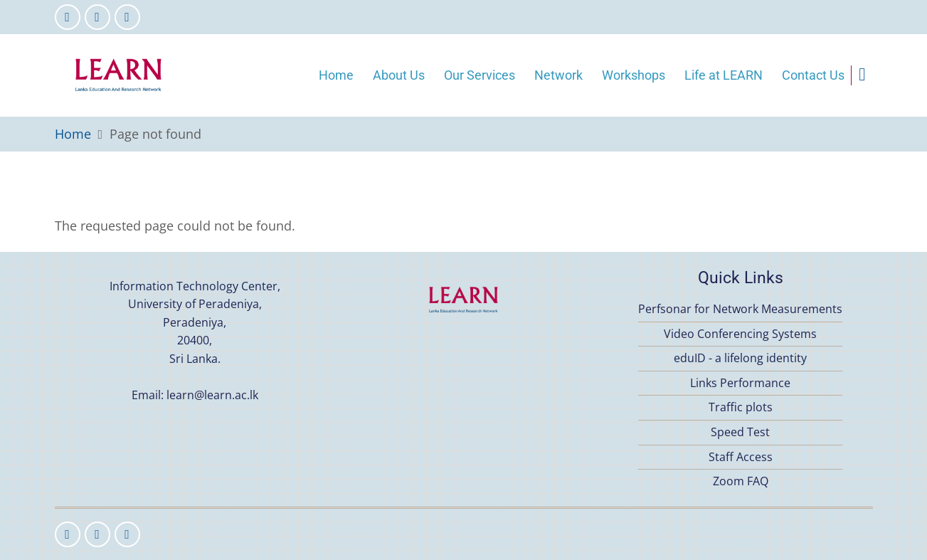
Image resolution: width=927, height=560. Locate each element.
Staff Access (741, 457)
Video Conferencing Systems (740, 334)
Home (336, 75)
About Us (399, 75)
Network (558, 75)
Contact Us (813, 75)
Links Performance (740, 383)
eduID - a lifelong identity (740, 358)
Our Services (480, 75)
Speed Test (740, 432)
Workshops (634, 75)
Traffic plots (741, 407)
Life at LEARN (724, 75)
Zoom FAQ (741, 481)
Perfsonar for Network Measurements (740, 309)
